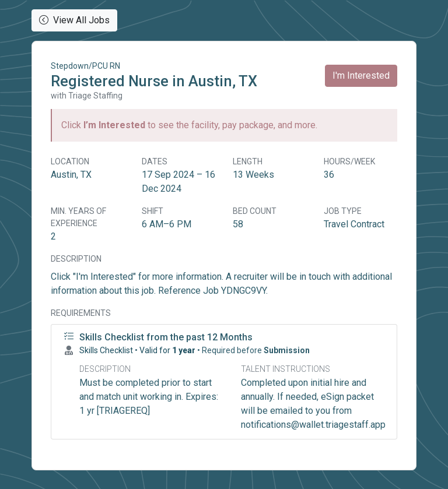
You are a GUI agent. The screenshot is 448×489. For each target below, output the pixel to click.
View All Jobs (74, 20)
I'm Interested (361, 75)
